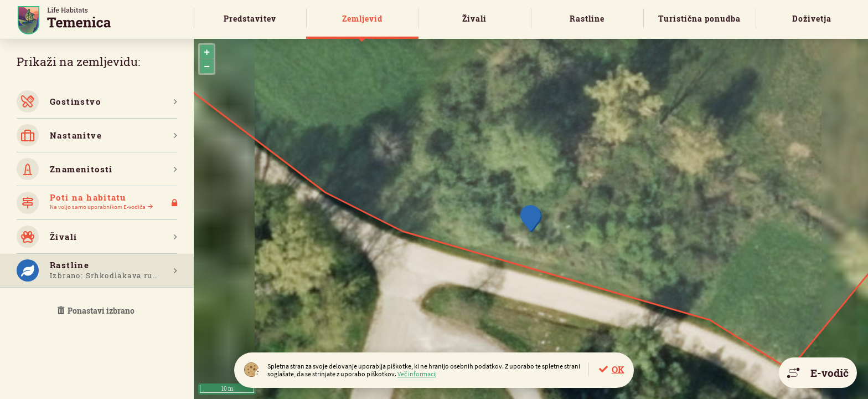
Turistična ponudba (699, 19)
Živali (474, 19)
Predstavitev (250, 19)
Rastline (587, 19)
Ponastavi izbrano (97, 311)
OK (618, 369)
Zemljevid (362, 19)
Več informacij (417, 374)
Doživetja (812, 19)
